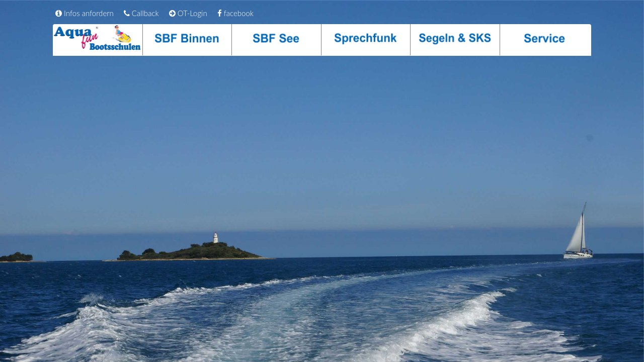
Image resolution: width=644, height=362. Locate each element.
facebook (235, 13)
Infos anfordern (85, 13)
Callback (141, 13)
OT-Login (188, 13)
